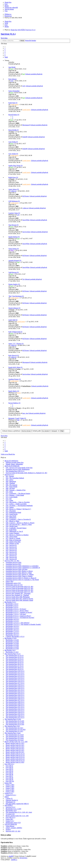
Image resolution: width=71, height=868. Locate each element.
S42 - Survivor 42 (11, 547)
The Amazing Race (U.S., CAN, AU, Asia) (19, 812)
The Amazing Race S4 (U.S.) (15, 661)
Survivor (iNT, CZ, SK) (12, 561)
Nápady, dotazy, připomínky (14, 464)
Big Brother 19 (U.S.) (12, 635)
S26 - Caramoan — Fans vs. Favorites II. (18, 519)
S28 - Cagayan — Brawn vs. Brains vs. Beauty (20, 523)
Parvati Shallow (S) (14, 403)
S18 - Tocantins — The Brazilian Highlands (19, 506)
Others (7, 797)
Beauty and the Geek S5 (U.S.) (15, 761)
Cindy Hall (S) (13, 320)
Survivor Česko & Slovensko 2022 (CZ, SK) (19, 587)
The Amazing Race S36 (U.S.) (15, 716)
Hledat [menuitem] (7, 6)
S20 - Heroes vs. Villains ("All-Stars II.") (18, 509)
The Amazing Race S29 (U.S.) (15, 704)
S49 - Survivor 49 (11, 559)
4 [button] (5, 52)
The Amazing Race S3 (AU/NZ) (16, 730)
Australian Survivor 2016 (13, 562)
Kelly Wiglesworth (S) (15, 332)
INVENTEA (23, 858)
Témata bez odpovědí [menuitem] (11, 8)
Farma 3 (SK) (10, 788)
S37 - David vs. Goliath (13, 538)
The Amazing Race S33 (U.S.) (15, 711)
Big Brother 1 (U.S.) (12, 604)
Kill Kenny (26, 196)
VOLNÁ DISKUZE (11, 824)
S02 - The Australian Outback (15, 478)
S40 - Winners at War (12, 543)
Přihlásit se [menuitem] (8, 14)
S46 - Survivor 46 (11, 554)
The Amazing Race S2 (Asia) (15, 736)
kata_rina (25, 413)
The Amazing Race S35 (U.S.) (15, 714)
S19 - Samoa (10, 507)
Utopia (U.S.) (9, 793)
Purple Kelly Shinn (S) (15, 367)
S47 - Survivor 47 (11, 556)
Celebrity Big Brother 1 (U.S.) (15, 636)
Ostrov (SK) (10, 581)
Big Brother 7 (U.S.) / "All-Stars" (16, 614)
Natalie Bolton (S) (14, 237)
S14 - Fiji (9, 499)
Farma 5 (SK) (10, 792)
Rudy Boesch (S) (14, 355)
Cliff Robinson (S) (14, 201)
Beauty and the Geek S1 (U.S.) (15, 754)
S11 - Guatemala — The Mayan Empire (18, 493)
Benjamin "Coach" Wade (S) (17, 418)
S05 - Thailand (10, 483)
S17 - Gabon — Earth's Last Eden (16, 504)
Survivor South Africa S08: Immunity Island (19, 600)
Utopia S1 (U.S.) (11, 795)
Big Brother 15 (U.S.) (12, 628)
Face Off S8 (9, 778)
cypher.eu (13, 191)
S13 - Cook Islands (12, 497)
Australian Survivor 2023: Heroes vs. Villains (20, 574)
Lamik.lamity (14, 104)
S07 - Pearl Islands (11, 487)
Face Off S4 (9, 771)
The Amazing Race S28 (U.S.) (15, 702)
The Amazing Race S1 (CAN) (15, 721)
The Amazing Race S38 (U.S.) (15, 471)
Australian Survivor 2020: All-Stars (17, 569)
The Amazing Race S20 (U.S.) (15, 688)
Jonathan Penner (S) (15, 379)
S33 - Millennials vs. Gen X (14, 531)
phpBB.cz (14, 860)
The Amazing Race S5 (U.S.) (15, 662)
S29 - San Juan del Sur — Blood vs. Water (19, 525)
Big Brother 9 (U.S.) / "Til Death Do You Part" (20, 618)
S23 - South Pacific (12, 514)
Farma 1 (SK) (10, 785)
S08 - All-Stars (10, 488)
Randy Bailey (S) (14, 391)
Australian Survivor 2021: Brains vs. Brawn (19, 571)
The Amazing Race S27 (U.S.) (15, 700)
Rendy (12, 179)
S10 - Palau (9, 492)
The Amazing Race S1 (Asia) (15, 735)
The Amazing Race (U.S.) (13, 654)
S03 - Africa (9, 480)
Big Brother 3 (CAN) (12, 643)
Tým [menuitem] (6, 11)
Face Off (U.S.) (9, 764)
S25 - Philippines (11, 518)
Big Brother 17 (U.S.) (12, 631)
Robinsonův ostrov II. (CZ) (14, 585)
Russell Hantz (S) (14, 115)
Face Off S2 (9, 767)
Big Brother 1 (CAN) (12, 640)
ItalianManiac (27, 386)
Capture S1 (9, 798)
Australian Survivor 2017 (13, 564)
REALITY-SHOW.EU (11, 461)
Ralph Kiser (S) (13, 177)
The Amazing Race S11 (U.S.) (15, 673)
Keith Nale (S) (13, 103)
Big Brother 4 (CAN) (12, 645)
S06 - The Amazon (11, 485)
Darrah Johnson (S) (14, 308)
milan (12, 132)
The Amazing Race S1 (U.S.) (15, 655)
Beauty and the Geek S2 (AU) (15, 745)
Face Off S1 (9, 766)
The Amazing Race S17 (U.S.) (15, 683)
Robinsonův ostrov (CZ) (13, 583)
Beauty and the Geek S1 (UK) (15, 762)
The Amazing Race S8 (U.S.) (15, 668)
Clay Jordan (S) (13, 154)
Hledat (22, 41)
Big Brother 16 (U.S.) (12, 630)
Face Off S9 (9, 780)
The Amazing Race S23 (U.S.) (15, 693)
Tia (23, 279)
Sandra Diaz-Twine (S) (15, 166)
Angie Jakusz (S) (14, 189)
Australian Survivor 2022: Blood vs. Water (19, 573)
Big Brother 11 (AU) (12, 652)
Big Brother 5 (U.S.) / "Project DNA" (17, 611)
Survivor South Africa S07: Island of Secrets (19, 599)
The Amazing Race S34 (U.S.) (15, 712)
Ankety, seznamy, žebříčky (14, 828)
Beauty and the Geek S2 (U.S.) (15, 755)
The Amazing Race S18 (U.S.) (15, 685)
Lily (18, 215)
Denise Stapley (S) (14, 284)
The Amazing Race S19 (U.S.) (15, 686)
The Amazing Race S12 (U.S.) (15, 674)
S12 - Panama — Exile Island (15, 495)
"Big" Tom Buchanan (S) (16, 296)
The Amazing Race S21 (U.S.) (15, 690)
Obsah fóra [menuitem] (8, 2)
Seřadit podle (42, 431)
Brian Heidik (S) (14, 130)
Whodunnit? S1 (11, 802)
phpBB (11, 856)
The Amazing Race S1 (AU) (14, 731)
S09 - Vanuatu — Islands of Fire (16, 490)
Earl (12, 69)
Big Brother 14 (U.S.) (12, 626)
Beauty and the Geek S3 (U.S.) (15, 757)
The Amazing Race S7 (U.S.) (15, 666)
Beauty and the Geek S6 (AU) (15, 752)
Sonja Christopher (14, 91)
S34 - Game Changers (12, 533)
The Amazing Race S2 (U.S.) (15, 657)
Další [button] (6, 57)
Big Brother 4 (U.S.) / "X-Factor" (16, 609)
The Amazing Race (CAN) (13, 719)
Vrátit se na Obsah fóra (8, 454)
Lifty (12, 81)
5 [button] (5, 54)
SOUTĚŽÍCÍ (9, 805)
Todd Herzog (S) (14, 272)
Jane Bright (12, 67)
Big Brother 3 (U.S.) (12, 607)
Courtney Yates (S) (14, 213)
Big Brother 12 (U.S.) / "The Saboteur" (18, 623)
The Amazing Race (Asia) (13, 733)
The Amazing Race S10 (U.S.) (15, 671)
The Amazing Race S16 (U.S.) (15, 681)
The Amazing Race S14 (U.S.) (15, 678)
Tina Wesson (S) (13, 225)
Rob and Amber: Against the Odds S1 (17, 804)
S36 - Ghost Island (11, 537)
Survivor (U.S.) (8, 34)
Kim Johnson (12, 79)
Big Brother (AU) (10, 650)
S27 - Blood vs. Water (12, 521)
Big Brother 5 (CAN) (12, 647)
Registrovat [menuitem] (8, 16)
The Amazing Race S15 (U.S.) (15, 680)
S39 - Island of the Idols (13, 542)
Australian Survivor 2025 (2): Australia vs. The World (22, 580)
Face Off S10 (10, 781)
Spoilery (8, 829)
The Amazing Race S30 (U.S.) (15, 705)
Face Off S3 (9, 769)
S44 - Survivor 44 (11, 549)
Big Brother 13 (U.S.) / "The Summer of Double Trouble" (23, 624)
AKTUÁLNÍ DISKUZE (12, 466)
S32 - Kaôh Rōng (11, 530)
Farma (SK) (8, 783)
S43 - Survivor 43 (11, 550)
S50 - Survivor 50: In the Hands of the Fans (19, 468)
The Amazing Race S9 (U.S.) (15, 669)
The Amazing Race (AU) (12, 726)
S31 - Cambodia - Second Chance (16, 528)
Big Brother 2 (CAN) (12, 642)
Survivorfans (26, 232)
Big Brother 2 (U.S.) (12, 605)
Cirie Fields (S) (13, 142)
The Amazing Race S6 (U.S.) (15, 664)
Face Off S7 (9, 776)
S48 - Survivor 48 (11, 557)
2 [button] (5, 49)
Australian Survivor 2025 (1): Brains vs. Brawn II (21, 578)
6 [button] (5, 55)
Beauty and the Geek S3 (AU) (15, 747)
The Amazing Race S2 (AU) (14, 728)
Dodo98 (25, 137)
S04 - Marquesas (11, 481)
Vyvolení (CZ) (10, 814)
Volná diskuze (10, 826)
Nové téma (4, 38)
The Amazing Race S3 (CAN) (15, 724)
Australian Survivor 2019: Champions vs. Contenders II (23, 568)
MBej (12, 250)
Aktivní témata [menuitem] (9, 9)
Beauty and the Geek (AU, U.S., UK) (16, 742)
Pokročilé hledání (31, 41)
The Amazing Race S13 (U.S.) (15, 676)
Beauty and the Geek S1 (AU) (15, 743)
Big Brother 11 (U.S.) (12, 621)
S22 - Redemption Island (13, 512)
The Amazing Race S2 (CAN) (15, 723)
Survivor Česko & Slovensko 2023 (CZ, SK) (19, 588)
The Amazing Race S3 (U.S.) (15, 659)
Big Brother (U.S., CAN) (13, 809)
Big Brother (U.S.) (10, 602)
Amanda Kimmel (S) (15, 261)
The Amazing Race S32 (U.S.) (15, 709)
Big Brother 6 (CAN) (12, 649)
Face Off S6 (9, 774)
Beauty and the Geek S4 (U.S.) (15, 759)
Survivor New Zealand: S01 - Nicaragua (18, 593)
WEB (6, 23)
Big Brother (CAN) (11, 638)
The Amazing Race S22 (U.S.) (15, 692)
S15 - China (9, 500)
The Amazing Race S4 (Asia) (15, 740)
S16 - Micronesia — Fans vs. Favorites (18, 502)
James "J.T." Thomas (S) (16, 344)
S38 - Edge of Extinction (13, 540)
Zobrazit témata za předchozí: (17, 431)
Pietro (19, 393)
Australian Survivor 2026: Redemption (18, 469)
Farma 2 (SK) (10, 786)
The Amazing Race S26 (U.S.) (15, 699)
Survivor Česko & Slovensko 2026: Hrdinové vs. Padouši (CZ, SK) (26, 473)
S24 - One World (11, 516)
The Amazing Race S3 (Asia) (15, 738)
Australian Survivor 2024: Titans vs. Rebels (19, 576)
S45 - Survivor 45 (11, 552)
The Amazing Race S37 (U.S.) (15, 717)
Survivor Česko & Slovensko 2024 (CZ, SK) (19, 590)
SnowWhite (26, 220)
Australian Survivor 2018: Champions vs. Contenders (22, 566)
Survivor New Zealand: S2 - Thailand (17, 595)
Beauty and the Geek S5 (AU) (15, 750)
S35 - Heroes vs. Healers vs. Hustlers (17, 535)
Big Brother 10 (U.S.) (12, 619)
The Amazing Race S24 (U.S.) (15, 695)
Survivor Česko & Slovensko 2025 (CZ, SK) (19, 592)
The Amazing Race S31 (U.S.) (15, 707)
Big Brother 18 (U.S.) (12, 633)
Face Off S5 (9, 773)
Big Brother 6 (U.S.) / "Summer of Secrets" (19, 612)
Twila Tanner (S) (14, 249)
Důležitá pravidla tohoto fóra (15, 462)
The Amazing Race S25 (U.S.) (15, 697)
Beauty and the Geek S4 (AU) (15, 748)
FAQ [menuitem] (6, 4)
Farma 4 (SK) (10, 790)
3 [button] (5, 50)
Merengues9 (26, 125)
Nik (18, 420)
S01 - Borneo (10, 476)
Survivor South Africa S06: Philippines (18, 597)
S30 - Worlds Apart (12, 526)
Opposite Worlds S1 (12, 800)
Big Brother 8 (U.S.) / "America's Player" (18, 616)
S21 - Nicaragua (11, 511)
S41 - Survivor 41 (11, 545)
